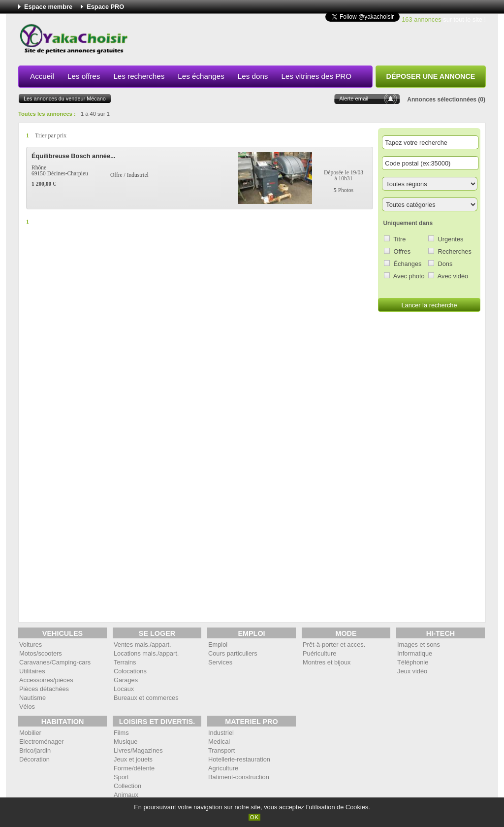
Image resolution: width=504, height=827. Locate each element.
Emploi (218, 645)
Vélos (27, 707)
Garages (126, 680)
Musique (126, 742)
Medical (219, 742)
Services (220, 662)
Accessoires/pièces (46, 680)
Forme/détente (134, 768)
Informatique (415, 653)
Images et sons (419, 645)
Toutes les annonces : (47, 114)
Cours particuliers (233, 653)
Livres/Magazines (138, 750)
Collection (127, 786)
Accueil (42, 76)
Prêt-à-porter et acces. (334, 645)
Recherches (455, 251)
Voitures (31, 645)
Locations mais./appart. (146, 653)
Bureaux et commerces (146, 698)
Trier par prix (51, 135)
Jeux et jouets (133, 759)
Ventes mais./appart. (142, 645)
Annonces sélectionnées (442, 99)
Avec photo (409, 276)
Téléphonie (413, 662)
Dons (445, 264)
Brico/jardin (35, 750)
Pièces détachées (44, 689)
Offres (402, 251)
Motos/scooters (41, 653)
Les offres (84, 76)
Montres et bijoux (327, 662)
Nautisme (32, 698)
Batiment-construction (239, 777)
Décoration (34, 759)
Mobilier (30, 733)
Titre (399, 239)
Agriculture (223, 768)
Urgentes (451, 239)
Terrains (125, 662)
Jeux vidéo (412, 671)
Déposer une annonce (431, 76)
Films (121, 733)
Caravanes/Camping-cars (55, 662)
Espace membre (48, 7)
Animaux (126, 795)
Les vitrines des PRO (316, 76)
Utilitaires (32, 671)
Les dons (253, 76)
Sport (121, 777)
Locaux (124, 689)
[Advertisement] (307, 41)
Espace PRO (105, 7)
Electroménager (41, 742)
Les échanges (201, 76)
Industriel (221, 733)
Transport (221, 750)
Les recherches (139, 76)
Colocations (130, 671)
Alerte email (354, 99)
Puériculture (319, 653)
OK (255, 817)
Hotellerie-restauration (239, 759)
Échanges (408, 264)
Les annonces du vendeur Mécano (65, 99)
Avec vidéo (453, 276)
